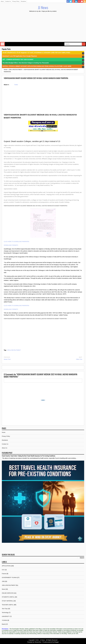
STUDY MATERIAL (7, 601)
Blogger (57, 642)
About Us (5, 448)
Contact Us (8, 1)
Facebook (68, 1)
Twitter (71, 1)
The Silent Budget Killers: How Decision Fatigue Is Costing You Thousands (26, 63)
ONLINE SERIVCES (8, 593)
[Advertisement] (43, 27)
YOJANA (4, 620)
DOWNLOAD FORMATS (11, 245)
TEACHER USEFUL (8, 605)
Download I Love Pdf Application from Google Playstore (20, 56)
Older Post (79, 359)
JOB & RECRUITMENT (14, 350)
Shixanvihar (38, 642)
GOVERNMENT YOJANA (9, 577)
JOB (3, 581)
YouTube (82, 1)
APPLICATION (6, 566)
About (2, 1)
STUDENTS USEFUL (8, 597)
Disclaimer (23, 1)
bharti (3, 624)
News (3, 589)
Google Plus (73, 1)
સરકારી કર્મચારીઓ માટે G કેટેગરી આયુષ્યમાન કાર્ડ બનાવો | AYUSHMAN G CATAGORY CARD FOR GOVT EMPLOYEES (36, 53)
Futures (4, 574)
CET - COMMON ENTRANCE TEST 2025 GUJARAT (18, 59)
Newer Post (7, 359)
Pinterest (79, 1)
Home (4, 432)
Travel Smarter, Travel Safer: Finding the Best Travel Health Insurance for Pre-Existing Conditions (29, 456)
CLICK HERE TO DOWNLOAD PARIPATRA (16, 242)
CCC (3, 570)
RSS (85, 1)
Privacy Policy (16, 1)
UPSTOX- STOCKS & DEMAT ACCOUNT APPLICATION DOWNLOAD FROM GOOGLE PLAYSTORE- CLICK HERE (37, 66)
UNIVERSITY (6, 616)
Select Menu (2, 44)
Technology (5, 613)
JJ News (43, 7)
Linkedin (76, 1)
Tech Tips (5, 609)
